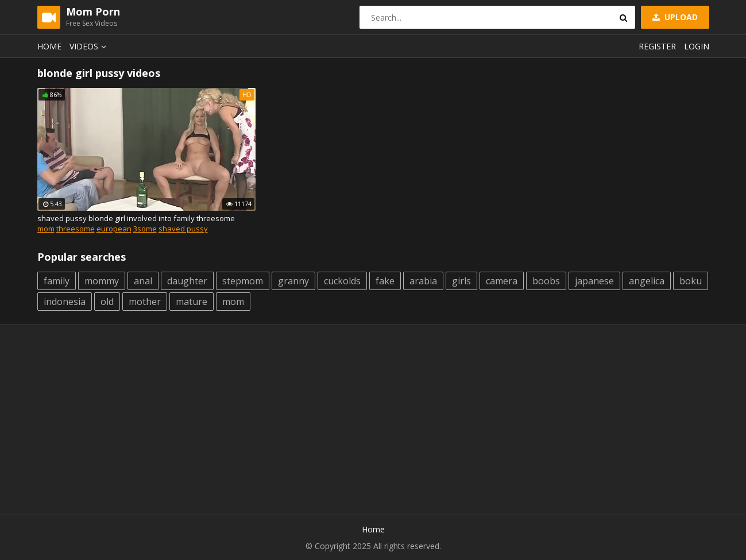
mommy (102, 281)
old (107, 302)
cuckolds (342, 281)
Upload (674, 17)
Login (697, 46)
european (114, 229)
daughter (187, 281)
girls (461, 281)
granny (293, 281)
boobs (546, 281)
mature (192, 302)
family (57, 281)
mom (46, 229)
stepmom (243, 281)
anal (143, 281)
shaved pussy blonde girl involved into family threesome (136, 218)
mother (145, 302)
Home (49, 46)
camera (502, 281)
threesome (76, 229)
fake (385, 281)
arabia (423, 281)
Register (657, 46)
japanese (594, 281)
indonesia (65, 302)
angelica (647, 281)
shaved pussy (183, 229)
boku (691, 281)
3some (145, 229)
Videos (90, 46)
